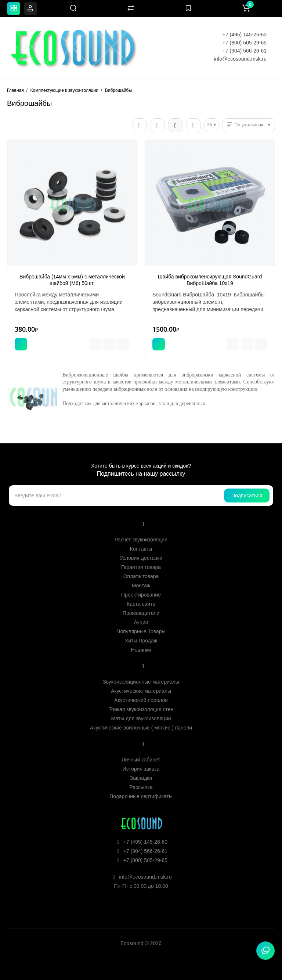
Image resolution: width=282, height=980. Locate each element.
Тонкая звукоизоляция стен (141, 709)
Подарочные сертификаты (141, 796)
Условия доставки (141, 558)
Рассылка (141, 787)
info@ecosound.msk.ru (240, 59)
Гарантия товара (141, 567)
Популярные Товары (141, 631)
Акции (141, 622)
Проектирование (141, 595)
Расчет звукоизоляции (141, 540)
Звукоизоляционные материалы (141, 682)
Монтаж (141, 586)
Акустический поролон (141, 700)
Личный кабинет (141, 760)
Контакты (141, 549)
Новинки (141, 650)
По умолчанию (250, 125)
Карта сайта (141, 604)
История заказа (141, 769)
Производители (141, 613)
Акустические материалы (141, 691)
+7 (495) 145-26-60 (245, 35)
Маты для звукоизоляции (141, 718)
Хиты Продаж (141, 641)
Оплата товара (141, 576)
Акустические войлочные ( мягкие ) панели (141, 728)
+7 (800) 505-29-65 (245, 43)
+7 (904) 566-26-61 (245, 51)
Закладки (141, 778)
